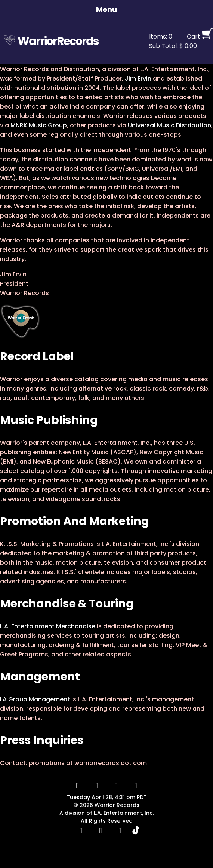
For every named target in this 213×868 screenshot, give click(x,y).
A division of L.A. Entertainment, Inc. (107, 813)
